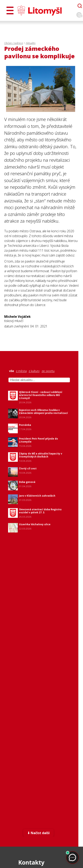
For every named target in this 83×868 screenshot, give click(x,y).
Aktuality (31, 43)
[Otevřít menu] (10, 10)
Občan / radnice (14, 43)
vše (12, 371)
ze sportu (48, 371)
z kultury (34, 371)
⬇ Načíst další (38, 833)
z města (21, 371)
